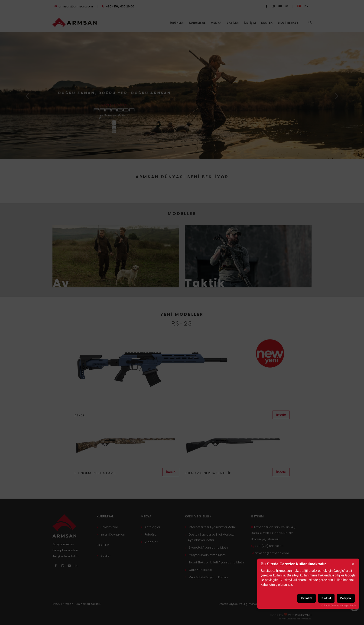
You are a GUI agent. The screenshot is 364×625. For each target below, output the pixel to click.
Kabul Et (307, 598)
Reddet (326, 598)
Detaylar (346, 598)
